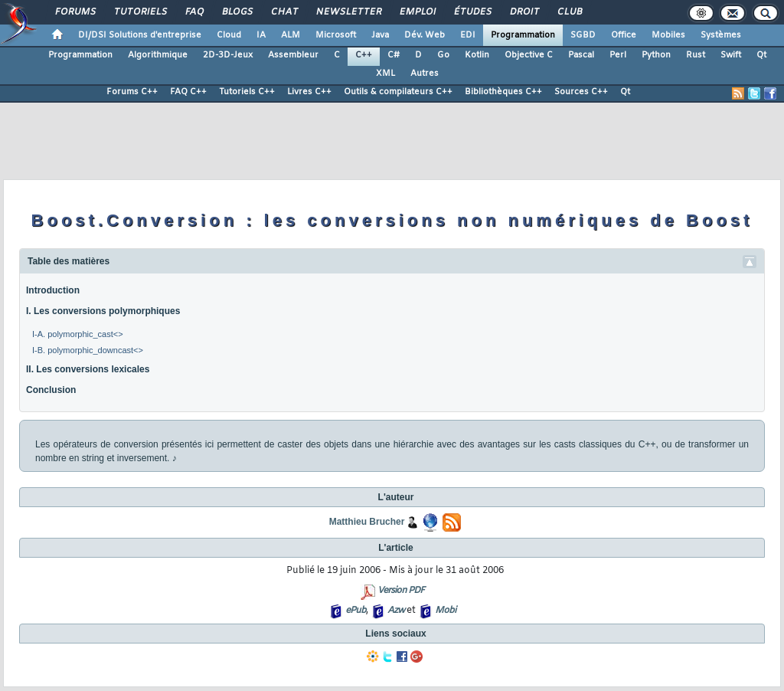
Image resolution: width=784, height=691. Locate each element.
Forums (75, 12)
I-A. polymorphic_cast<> (78, 334)
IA (261, 35)
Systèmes (721, 35)
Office (624, 35)
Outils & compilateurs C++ (398, 92)
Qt (761, 55)
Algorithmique (158, 55)
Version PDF (401, 591)
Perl (618, 55)
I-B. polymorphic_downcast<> (88, 350)
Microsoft (336, 35)
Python (656, 55)
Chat (284, 12)
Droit (524, 12)
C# (394, 55)
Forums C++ (132, 92)
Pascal (581, 55)
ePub (356, 611)
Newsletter (348, 12)
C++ (364, 55)
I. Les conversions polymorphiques (103, 311)
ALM (291, 35)
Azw (396, 611)
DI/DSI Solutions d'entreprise (140, 35)
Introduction (53, 290)
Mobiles (668, 35)
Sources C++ (581, 92)
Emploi (417, 12)
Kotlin (477, 55)
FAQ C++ (188, 92)
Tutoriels (140, 12)
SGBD (583, 35)
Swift (731, 55)
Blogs (237, 12)
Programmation (523, 35)
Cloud (229, 35)
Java (380, 35)
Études (472, 12)
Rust (696, 55)
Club (569, 12)
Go (443, 55)
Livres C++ (309, 92)
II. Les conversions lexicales (88, 369)
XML (385, 74)
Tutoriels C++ (247, 92)
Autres (425, 74)
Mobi (445, 611)
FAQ (194, 12)
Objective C (529, 55)
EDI (468, 35)
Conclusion (51, 390)
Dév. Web (425, 35)
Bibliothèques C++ (503, 92)
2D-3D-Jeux (228, 55)
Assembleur (293, 55)
